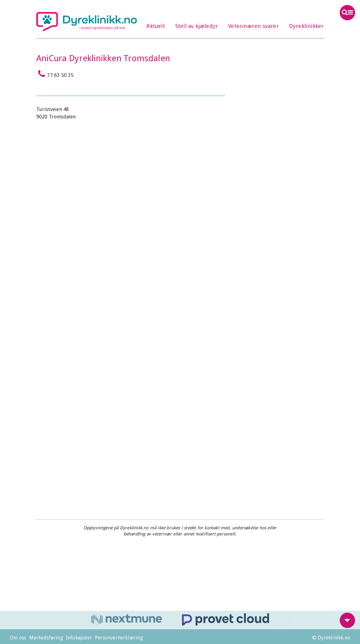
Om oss (18, 638)
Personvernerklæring (119, 638)
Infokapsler (79, 638)
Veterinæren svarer (253, 26)
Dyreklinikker (307, 26)
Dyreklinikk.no (87, 22)
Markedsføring (46, 638)
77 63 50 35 (55, 74)
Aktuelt (156, 26)
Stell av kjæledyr (197, 26)
